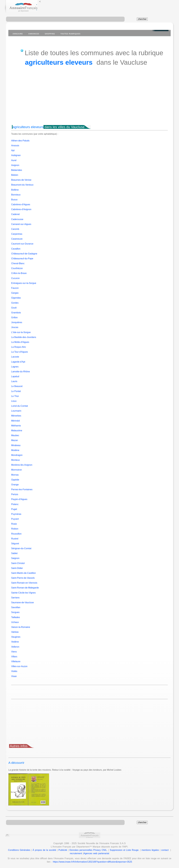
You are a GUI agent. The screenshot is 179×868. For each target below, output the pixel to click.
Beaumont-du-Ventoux (22, 185)
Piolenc (15, 504)
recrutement (76, 853)
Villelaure (16, 661)
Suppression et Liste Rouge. (124, 850)
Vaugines (16, 637)
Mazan (15, 440)
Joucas (15, 327)
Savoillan (16, 607)
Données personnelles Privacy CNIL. (89, 850)
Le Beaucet (17, 386)
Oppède (15, 480)
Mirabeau (16, 445)
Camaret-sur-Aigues (21, 224)
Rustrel (15, 539)
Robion (15, 529)
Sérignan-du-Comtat (21, 548)
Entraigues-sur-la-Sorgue (24, 283)
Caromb (15, 229)
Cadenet (15, 214)
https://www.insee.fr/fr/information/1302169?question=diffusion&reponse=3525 (93, 862)
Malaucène (17, 431)
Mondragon (17, 455)
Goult (14, 308)
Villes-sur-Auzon (19, 666)
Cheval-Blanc (18, 263)
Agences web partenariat (96, 853)
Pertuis (15, 494)
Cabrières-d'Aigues (21, 204)
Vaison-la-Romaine (21, 627)
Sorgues (15, 612)
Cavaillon (16, 249)
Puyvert (15, 519)
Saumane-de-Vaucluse (23, 602)
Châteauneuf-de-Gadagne (24, 254)
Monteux (15, 460)
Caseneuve (17, 239)
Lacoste (15, 357)
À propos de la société (44, 850)
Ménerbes (16, 416)
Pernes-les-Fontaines (22, 489)
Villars (14, 657)
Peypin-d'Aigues (19, 499)
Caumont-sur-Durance (22, 244)
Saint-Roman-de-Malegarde (25, 588)
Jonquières (17, 322)
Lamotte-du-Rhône (20, 372)
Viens (14, 652)
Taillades (16, 617)
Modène (15, 450)
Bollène (15, 190)
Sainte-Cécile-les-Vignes (23, 593)
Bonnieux (16, 195)
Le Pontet (16, 391)
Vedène (15, 642)
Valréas (15, 632)
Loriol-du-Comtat (20, 406)
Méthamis (16, 426)
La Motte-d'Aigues (20, 342)
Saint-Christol (18, 563)
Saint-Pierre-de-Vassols (23, 578)
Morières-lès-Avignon (22, 465)
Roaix (14, 524)
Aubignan (16, 155)
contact (165, 850)
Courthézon (17, 268)
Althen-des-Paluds (20, 141)
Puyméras (16, 514)
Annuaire (18, 34)
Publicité (63, 850)
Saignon (15, 558)
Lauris (14, 381)
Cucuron (15, 278)
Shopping (50, 34)
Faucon (15, 288)
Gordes (15, 303)
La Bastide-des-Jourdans (24, 337)
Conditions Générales (19, 850)
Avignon (15, 165)
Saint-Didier (17, 568)
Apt (13, 150)
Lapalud (15, 376)
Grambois (16, 313)
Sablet (14, 553)
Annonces (34, 34)
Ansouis (15, 146)
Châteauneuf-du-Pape (22, 259)
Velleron (15, 647)
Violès (14, 671)
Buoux (14, 200)
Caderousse (17, 219)
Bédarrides (17, 170)
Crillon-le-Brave (19, 273)
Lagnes (15, 367)
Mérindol (15, 421)
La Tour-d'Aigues (20, 352)
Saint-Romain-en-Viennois (24, 583)
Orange (15, 485)
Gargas (15, 293)
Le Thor (15, 396)
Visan (14, 676)
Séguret (15, 544)
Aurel (14, 160)
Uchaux (15, 622)
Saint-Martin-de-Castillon (23, 573)
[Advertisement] (89, 101)
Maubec (15, 435)
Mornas (15, 475)
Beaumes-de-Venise (21, 180)
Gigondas (16, 298)
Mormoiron (17, 470)
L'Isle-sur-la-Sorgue (21, 332)
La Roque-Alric (19, 347)
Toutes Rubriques (70, 34)
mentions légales (150, 850)
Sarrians (15, 598)
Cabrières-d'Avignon (21, 209)
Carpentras (17, 234)
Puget (14, 509)
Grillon (14, 317)
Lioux (14, 401)
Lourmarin (16, 411)
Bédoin (15, 175)
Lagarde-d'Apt (18, 362)
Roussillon (16, 534)
